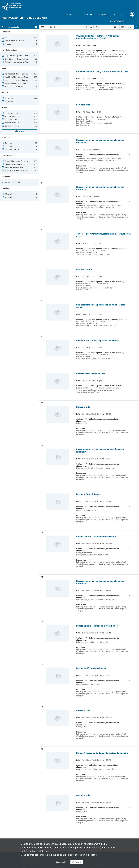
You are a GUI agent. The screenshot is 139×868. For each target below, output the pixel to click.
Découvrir (103, 14)
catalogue (9, 146)
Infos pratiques (117, 21)
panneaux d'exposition (14, 149)
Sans (7, 38)
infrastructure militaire (13, 113)
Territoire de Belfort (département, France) (21, 74)
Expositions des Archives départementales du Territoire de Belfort (29, 62)
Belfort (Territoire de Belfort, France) (19, 80)
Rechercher (87, 14)
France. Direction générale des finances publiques (24, 161)
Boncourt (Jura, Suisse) (14, 87)
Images (8, 44)
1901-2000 (9, 101)
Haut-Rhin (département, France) (18, 77)
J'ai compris (77, 862)
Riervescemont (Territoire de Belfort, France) (22, 83)
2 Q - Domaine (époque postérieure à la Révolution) (24, 56)
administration (11, 116)
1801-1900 (9, 98)
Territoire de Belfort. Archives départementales (22, 171)
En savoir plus (61, 862)
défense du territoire (13, 126)
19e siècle (9, 194)
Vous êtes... (119, 14)
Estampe (8, 143)
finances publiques (12, 123)
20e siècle (9, 197)
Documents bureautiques (15, 41)
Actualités (70, 14)
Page (82, 27)
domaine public (11, 120)
